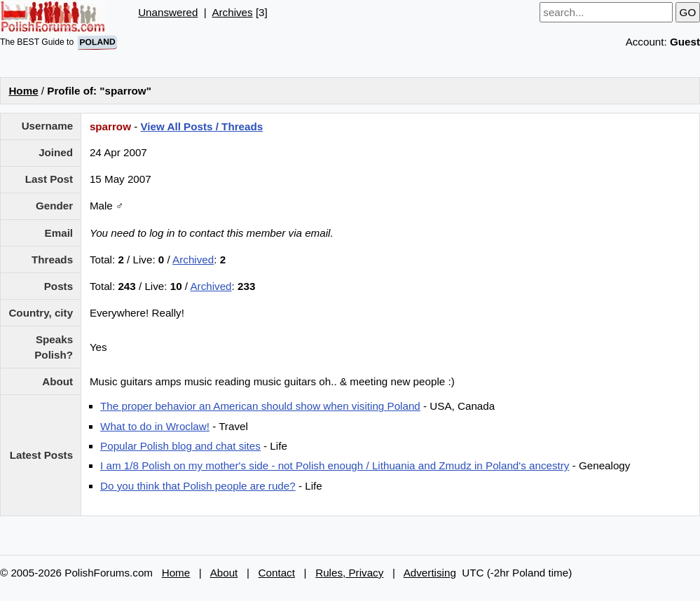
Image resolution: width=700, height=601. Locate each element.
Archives (232, 12)
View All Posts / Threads (201, 126)
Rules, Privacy (349, 573)
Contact (277, 573)
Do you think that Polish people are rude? (198, 486)
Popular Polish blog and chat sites (180, 446)
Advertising (430, 573)
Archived (193, 260)
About (224, 573)
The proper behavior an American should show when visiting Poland (260, 406)
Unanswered (168, 12)
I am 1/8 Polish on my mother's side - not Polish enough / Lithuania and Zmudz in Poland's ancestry (335, 465)
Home (23, 91)
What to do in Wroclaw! (155, 426)
